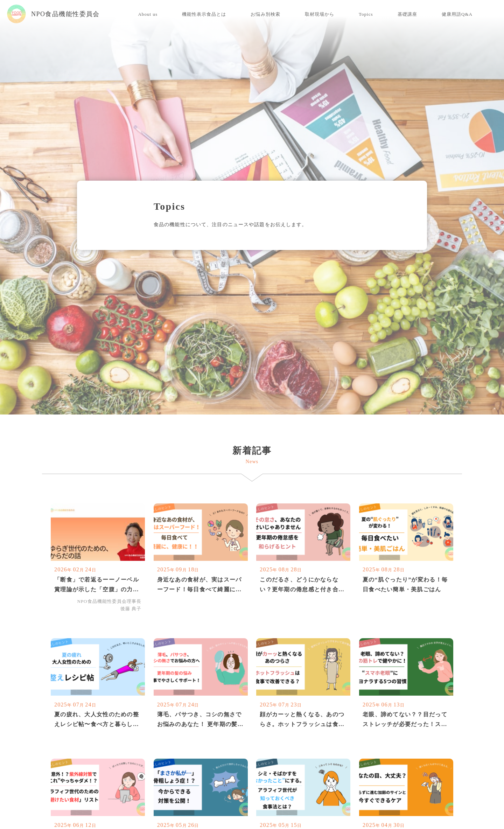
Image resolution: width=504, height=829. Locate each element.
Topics (366, 14)
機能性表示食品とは (204, 14)
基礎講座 (407, 14)
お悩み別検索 (265, 14)
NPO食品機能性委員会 (53, 14)
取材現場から (320, 14)
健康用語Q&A (457, 14)
